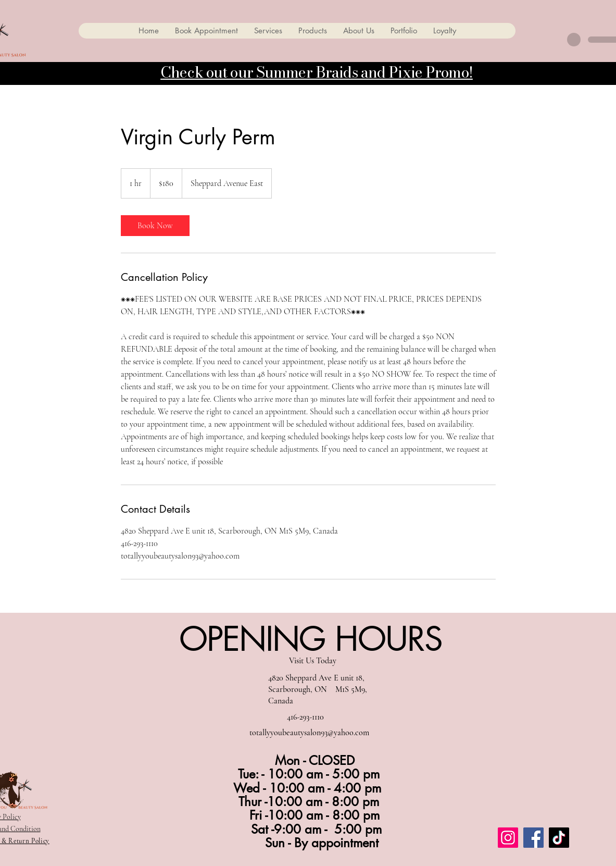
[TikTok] (559, 838)
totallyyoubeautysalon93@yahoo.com (309, 733)
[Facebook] (533, 838)
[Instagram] (508, 838)
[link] (155, 226)
